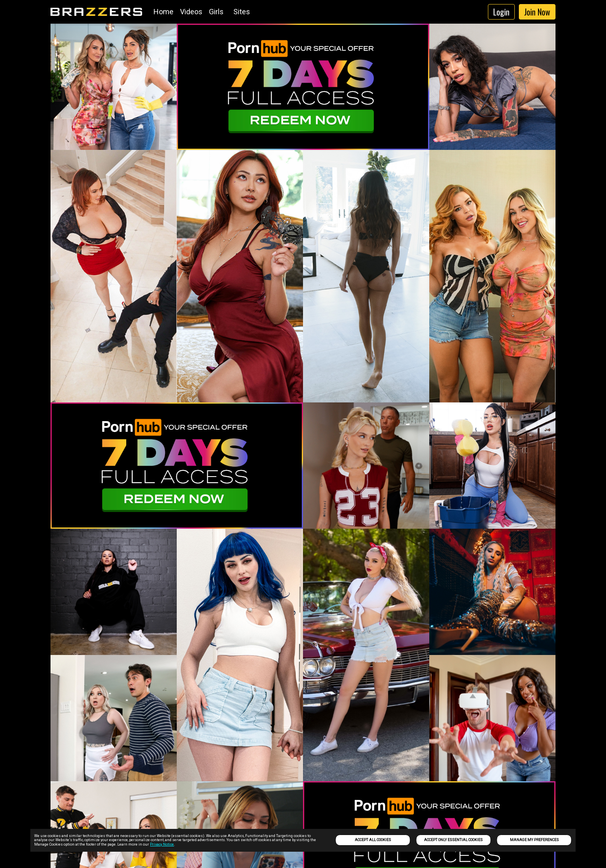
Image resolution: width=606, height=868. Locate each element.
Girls (216, 12)
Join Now (537, 12)
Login (501, 12)
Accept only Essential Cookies (453, 840)
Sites (242, 12)
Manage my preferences (534, 840)
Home (164, 12)
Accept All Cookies (373, 840)
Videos (191, 12)
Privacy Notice (162, 844)
